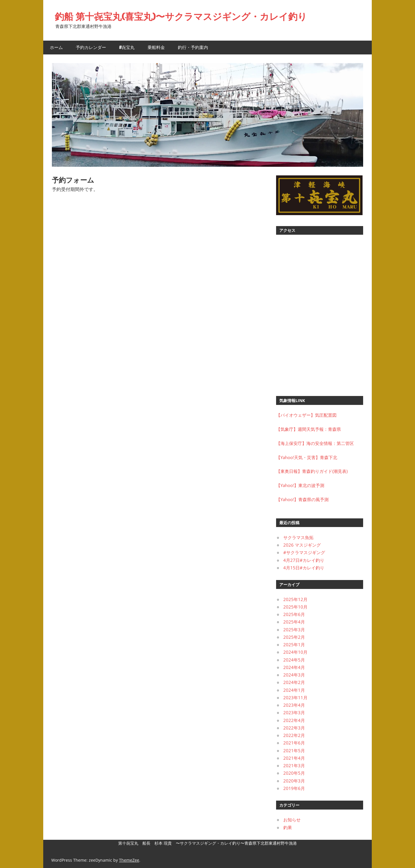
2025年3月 (294, 630)
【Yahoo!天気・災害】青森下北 (307, 457)
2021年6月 (294, 743)
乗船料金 (156, 47)
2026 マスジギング (302, 545)
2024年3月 (294, 675)
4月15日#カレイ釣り (304, 568)
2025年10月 (295, 607)
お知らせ (292, 820)
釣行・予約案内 (193, 47)
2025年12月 (295, 599)
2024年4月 (294, 667)
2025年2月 (294, 637)
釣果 (288, 827)
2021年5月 (294, 751)
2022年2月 (294, 735)
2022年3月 (294, 728)
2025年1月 (294, 645)
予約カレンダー (91, 47)
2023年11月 (295, 698)
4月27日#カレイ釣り (304, 560)
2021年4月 (294, 758)
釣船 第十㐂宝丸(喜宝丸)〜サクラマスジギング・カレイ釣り (181, 16)
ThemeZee (129, 860)
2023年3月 (294, 712)
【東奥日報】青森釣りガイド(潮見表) (312, 471)
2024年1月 (294, 690)
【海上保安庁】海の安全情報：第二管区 (315, 443)
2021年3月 (294, 765)
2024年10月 (295, 652)
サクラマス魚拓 (298, 537)
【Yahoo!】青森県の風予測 (302, 499)
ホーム (56, 47)
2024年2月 (294, 682)
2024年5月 (294, 660)
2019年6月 (294, 788)
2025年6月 (294, 614)
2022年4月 (294, 720)
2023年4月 (294, 705)
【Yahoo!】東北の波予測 (300, 485)
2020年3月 (294, 781)
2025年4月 (294, 622)
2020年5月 (294, 773)
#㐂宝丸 (127, 47)
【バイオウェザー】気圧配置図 (306, 415)
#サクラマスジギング (304, 552)
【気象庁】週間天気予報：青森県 (309, 429)
